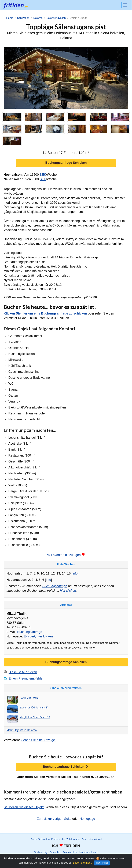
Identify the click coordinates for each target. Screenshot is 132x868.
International (95, 839)
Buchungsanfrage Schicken (66, 163)
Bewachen (56, 852)
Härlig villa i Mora (29, 698)
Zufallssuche (73, 839)
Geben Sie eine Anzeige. (38, 740)
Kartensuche (58, 839)
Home (95, 852)
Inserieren (84, 852)
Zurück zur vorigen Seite (54, 819)
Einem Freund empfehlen (26, 678)
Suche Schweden (40, 839)
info (75, 573)
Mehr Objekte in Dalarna (22, 730)
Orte (84, 839)
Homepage (87, 819)
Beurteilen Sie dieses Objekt (24, 807)
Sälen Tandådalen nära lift (34, 708)
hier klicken (68, 591)
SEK (43, 175)
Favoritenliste (70, 852)
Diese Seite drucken (23, 672)
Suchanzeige (41, 852)
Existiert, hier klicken (38, 636)
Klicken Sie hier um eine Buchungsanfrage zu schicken (45, 313)
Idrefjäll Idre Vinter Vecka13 (35, 717)
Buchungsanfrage (55, 586)
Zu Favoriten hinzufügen (66, 555)
